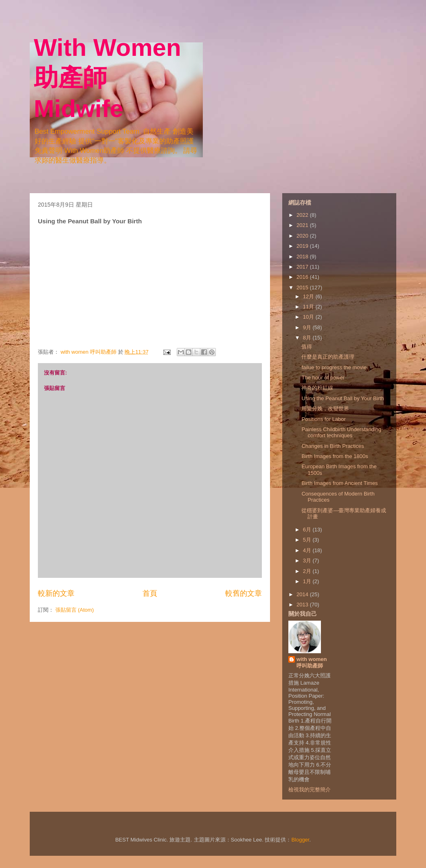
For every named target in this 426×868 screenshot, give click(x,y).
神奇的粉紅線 (317, 388)
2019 (303, 246)
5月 (308, 540)
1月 (308, 581)
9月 (308, 327)
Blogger (300, 840)
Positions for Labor (323, 419)
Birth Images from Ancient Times (339, 483)
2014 (303, 594)
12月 (309, 296)
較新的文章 (56, 593)
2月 (308, 571)
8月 (308, 338)
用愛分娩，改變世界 (325, 409)
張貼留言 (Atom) (75, 610)
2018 (303, 257)
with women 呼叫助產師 (312, 662)
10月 (309, 317)
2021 (303, 225)
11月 (309, 307)
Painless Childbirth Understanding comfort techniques (341, 433)
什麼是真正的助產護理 (328, 357)
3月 (308, 561)
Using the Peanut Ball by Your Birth (343, 398)
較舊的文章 (244, 593)
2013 (303, 605)
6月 (308, 530)
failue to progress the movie (334, 367)
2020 (303, 236)
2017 (303, 267)
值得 (307, 347)
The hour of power (323, 378)
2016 (303, 277)
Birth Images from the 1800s (335, 456)
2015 (303, 287)
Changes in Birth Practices (333, 446)
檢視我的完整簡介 (310, 790)
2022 (303, 215)
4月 (308, 550)
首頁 (150, 593)
